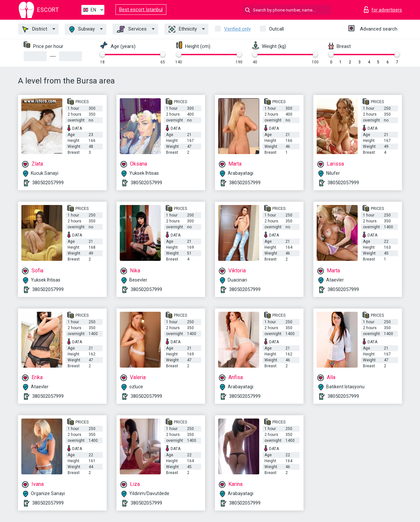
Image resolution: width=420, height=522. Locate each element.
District (35, 29)
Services (132, 29)
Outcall (276, 29)
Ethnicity (183, 29)
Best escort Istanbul (141, 10)
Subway (82, 29)
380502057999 (48, 183)
